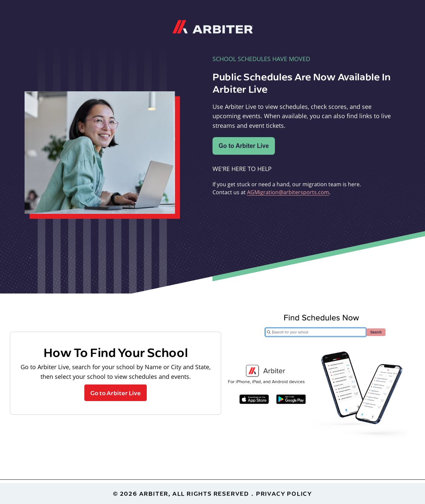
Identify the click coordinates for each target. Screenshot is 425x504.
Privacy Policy (284, 494)
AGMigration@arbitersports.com (288, 192)
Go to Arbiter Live (116, 393)
